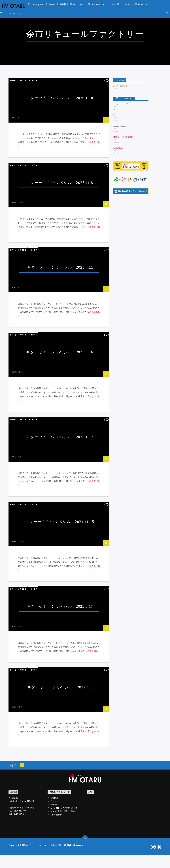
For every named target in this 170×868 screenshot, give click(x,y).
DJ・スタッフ (80, 4)
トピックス (33, 236)
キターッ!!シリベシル (18, 236)
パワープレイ (127, 4)
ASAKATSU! (118, 303)
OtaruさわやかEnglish (123, 292)
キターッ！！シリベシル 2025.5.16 (60, 507)
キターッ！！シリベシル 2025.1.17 (60, 592)
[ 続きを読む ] (93, 806)
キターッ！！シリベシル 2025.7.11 (60, 423)
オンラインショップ (13, 13)
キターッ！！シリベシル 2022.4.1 (60, 842)
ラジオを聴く (37, 4)
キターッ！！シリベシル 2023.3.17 (60, 762)
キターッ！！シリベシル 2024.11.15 (60, 677)
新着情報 (64, 4)
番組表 (52, 4)
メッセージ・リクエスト (104, 4)
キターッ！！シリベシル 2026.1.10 (60, 253)
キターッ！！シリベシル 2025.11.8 (60, 338)
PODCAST (143, 4)
